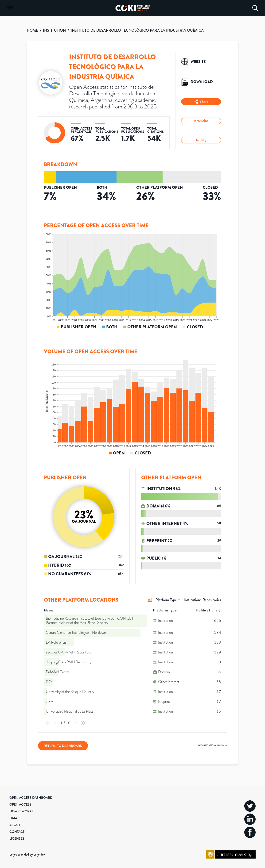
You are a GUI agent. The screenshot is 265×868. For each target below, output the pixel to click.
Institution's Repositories (202, 600)
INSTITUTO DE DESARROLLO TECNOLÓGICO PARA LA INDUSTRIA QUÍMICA (137, 30)
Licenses (17, 838)
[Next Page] (76, 723)
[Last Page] (83, 723)
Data (13, 818)
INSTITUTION (54, 30)
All (150, 600)
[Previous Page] (55, 723)
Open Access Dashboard (31, 798)
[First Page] (48, 723)
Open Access (20, 804)
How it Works (21, 811)
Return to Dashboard (63, 746)
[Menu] (10, 8)
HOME (32, 30)
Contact (17, 832)
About (15, 825)
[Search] (255, 8)
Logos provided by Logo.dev (27, 854)
